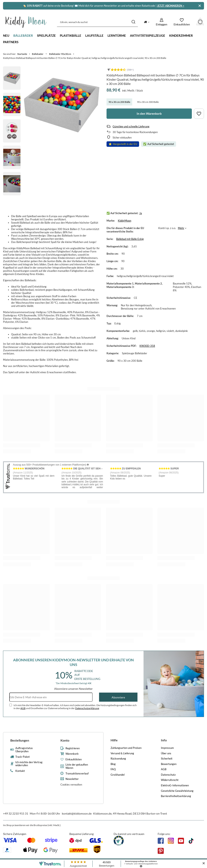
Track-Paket (23, 757)
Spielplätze (46, 35)
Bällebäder (23, 35)
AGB (23, 708)
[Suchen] (133, 22)
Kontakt (20, 771)
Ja (141, 213)
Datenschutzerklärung (87, 708)
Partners (11, 42)
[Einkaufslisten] (182, 22)
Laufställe (94, 35)
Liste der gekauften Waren (77, 766)
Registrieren (73, 748)
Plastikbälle (71, 35)
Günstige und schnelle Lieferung (131, 126)
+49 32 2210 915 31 (16, 813)
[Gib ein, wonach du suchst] (97, 22)
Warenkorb (72, 754)
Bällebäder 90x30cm (60, 54)
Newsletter (72, 779)
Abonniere (118, 697)
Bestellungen (20, 740)
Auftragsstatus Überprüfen (24, 750)
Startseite (22, 54)
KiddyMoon (125, 221)
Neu (6, 35)
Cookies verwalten (71, 785)
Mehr (181, 228)
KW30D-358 (147, 346)
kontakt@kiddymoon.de (77, 813)
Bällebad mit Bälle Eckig (130, 239)
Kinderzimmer (181, 35)
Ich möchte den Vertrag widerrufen (29, 764)
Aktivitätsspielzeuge (148, 35)
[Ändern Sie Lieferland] (147, 22)
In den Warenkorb (149, 114)
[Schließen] (200, 6)
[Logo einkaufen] (26, 22)
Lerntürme (117, 35)
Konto (65, 740)
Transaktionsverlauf (77, 774)
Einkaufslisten (74, 759)
